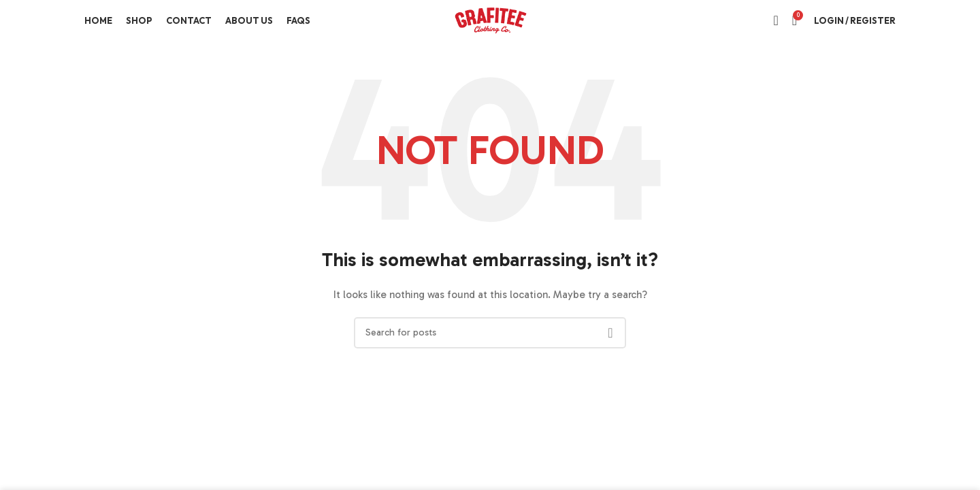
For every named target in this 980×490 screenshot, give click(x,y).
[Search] (775, 20)
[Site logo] (490, 19)
